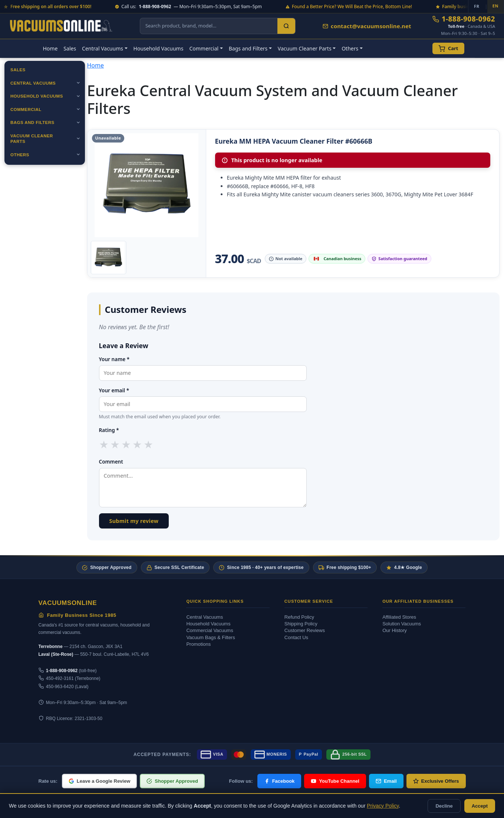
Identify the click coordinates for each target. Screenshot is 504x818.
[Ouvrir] (78, 83)
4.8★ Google (404, 568)
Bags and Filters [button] (248, 48)
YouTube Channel (335, 781)
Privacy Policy (383, 806)
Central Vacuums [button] (103, 48)
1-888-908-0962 (464, 19)
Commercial (26, 109)
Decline (444, 806)
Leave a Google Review (100, 781)
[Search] (286, 26)
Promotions (198, 644)
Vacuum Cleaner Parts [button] (305, 48)
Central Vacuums (33, 83)
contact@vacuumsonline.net (367, 26)
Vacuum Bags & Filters (210, 637)
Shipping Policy (301, 624)
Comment (111, 462)
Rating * (109, 430)
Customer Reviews (305, 630)
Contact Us (296, 637)
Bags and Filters (32, 122)
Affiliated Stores (399, 617)
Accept (480, 806)
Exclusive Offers (436, 781)
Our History (395, 630)
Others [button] (350, 48)
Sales (70, 48)
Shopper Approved (107, 568)
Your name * (114, 359)
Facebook (279, 781)
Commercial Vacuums (210, 630)
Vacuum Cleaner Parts (32, 139)
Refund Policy (299, 617)
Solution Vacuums (402, 624)
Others (20, 155)
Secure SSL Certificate (175, 568)
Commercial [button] (204, 48)
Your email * (114, 390)
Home (50, 48)
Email (386, 781)
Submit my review (134, 521)
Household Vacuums (159, 48)
